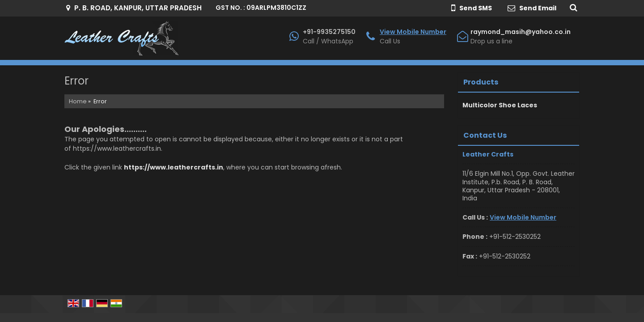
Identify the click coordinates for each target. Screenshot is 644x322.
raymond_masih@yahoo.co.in (521, 32)
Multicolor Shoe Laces (500, 105)
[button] (413, 32)
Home (78, 101)
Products (481, 82)
